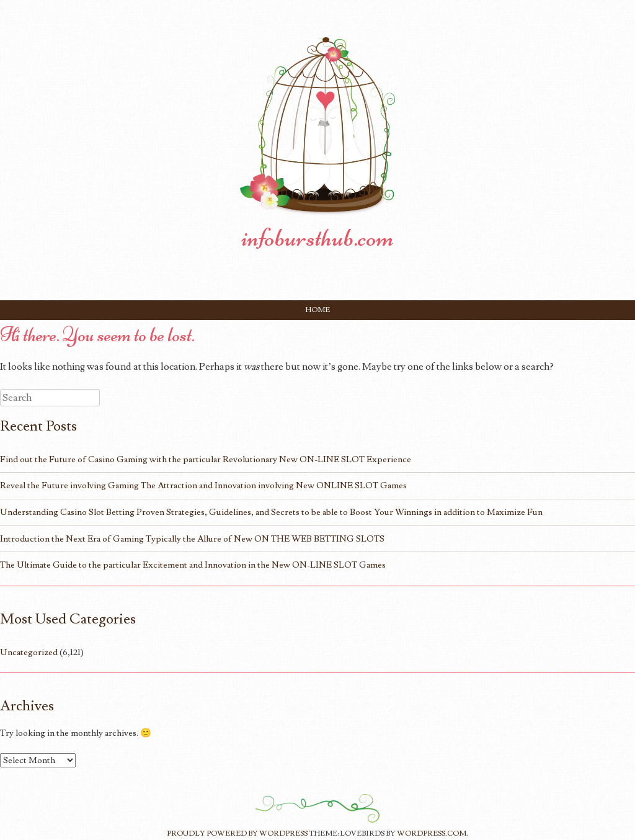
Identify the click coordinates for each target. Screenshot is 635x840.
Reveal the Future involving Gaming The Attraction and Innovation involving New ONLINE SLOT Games (203, 485)
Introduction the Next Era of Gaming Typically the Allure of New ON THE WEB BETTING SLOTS (192, 539)
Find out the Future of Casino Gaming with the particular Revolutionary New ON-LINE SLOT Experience (206, 459)
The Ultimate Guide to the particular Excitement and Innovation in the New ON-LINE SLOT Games (193, 565)
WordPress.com (432, 833)
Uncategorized (29, 652)
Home (318, 310)
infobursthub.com (317, 238)
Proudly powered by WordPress (237, 833)
